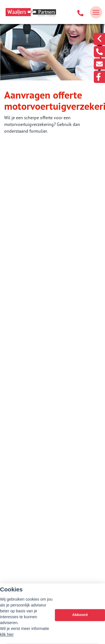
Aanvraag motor (28, 366)
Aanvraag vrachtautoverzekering (44, 353)
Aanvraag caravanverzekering (41, 380)
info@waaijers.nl (53, 584)
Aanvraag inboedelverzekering (42, 284)
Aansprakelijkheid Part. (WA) (40, 312)
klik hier (7, 639)
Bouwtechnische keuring (36, 257)
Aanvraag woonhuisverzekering (43, 298)
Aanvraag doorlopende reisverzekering (50, 271)
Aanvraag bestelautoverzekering (44, 339)
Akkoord (80, 620)
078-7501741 (53, 576)
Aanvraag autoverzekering (38, 325)
